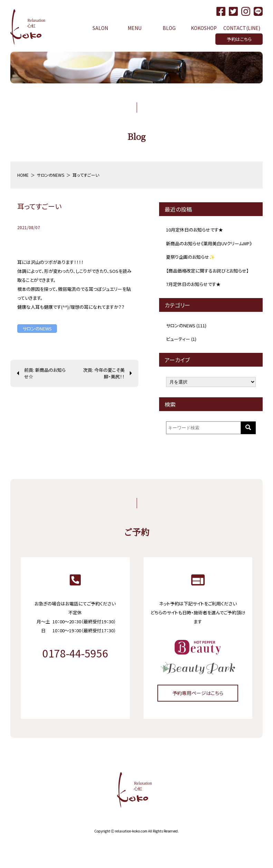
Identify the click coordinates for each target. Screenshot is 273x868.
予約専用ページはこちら (198, 693)
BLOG (169, 28)
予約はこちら (239, 39)
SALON (100, 28)
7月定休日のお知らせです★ (193, 284)
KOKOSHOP (204, 28)
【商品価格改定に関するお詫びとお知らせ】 (207, 271)
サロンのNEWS (37, 329)
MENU (135, 28)
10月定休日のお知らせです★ (194, 230)
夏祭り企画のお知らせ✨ (190, 257)
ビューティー (178, 339)
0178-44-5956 (75, 653)
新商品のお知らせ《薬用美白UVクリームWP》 (209, 243)
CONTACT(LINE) (242, 28)
